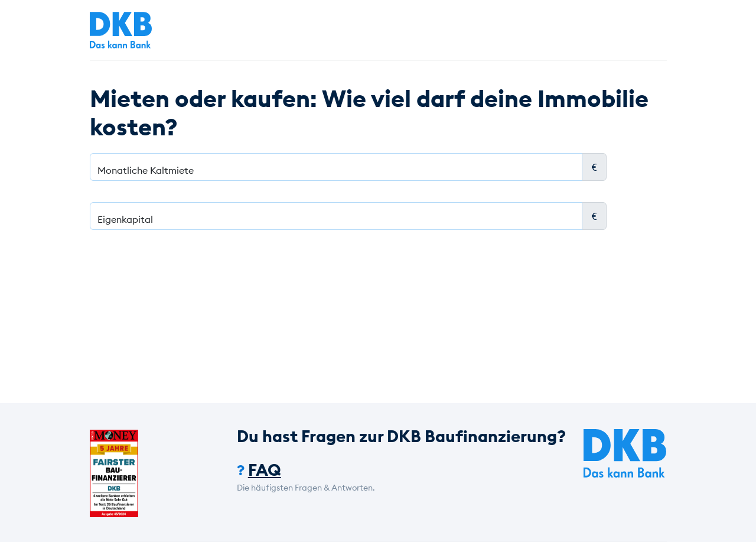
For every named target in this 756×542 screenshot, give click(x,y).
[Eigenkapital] (336, 216)
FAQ (265, 470)
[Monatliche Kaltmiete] (336, 167)
